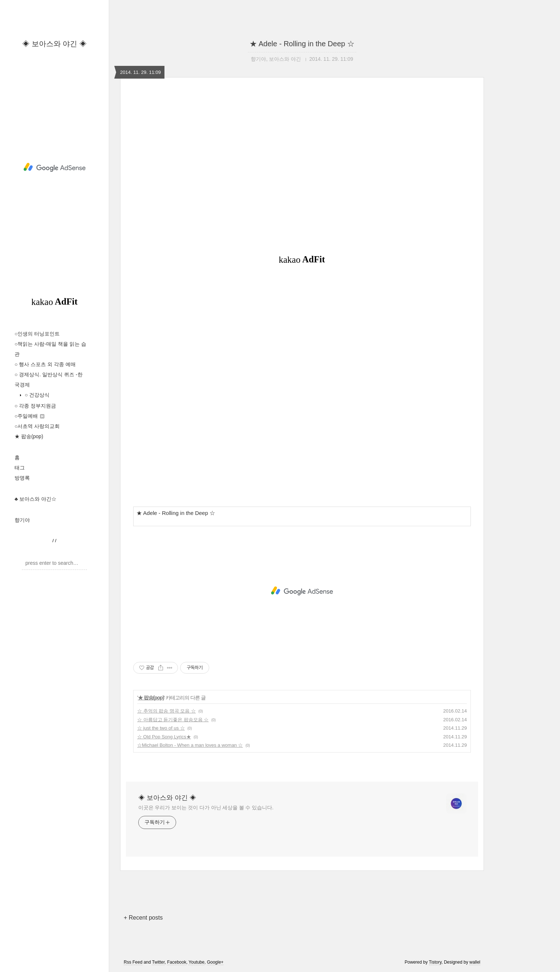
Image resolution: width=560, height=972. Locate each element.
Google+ (215, 962)
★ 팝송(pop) (29, 436)
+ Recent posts (143, 918)
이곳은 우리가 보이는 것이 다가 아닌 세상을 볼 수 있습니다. (206, 808)
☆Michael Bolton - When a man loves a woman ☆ (190, 745)
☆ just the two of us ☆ (161, 728)
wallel (475, 962)
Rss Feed (133, 962)
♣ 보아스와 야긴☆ (35, 499)
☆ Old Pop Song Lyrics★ (164, 737)
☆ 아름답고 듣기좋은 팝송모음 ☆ (173, 720)
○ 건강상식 (36, 395)
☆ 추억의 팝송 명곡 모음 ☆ (166, 711)
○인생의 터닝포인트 (37, 334)
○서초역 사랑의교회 (37, 426)
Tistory (435, 962)
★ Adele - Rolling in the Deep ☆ (302, 44)
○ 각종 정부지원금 (35, 406)
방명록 (22, 478)
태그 (20, 468)
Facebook (177, 962)
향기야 (22, 520)
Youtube (196, 962)
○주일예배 (29, 416)
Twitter (158, 962)
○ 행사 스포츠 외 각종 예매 (45, 364)
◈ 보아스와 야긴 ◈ (54, 44)
